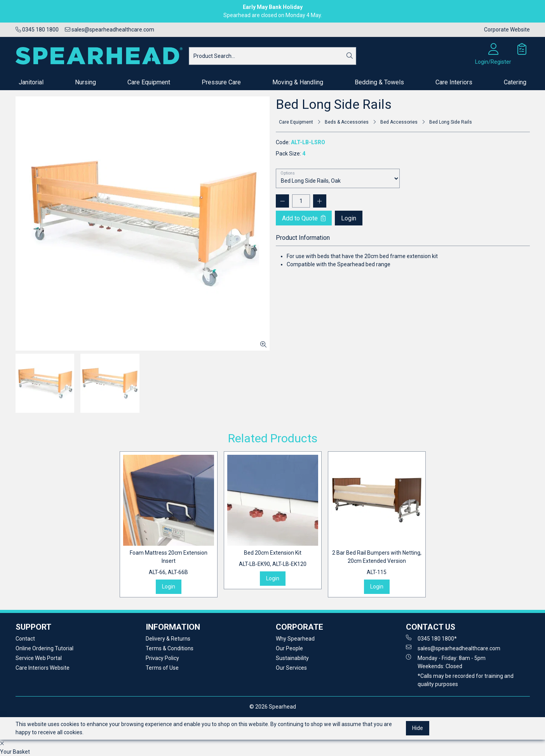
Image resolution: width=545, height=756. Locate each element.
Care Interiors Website (43, 668)
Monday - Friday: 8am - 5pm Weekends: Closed (446, 662)
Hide (418, 728)
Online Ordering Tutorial (44, 648)
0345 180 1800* (431, 638)
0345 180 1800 (37, 30)
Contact (25, 639)
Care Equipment (149, 82)
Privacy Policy (162, 658)
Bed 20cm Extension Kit (273, 559)
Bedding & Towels (379, 82)
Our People (289, 648)
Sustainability (292, 658)
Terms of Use (162, 668)
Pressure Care (221, 82)
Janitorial (31, 82)
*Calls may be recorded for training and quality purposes (466, 680)
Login (349, 218)
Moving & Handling (298, 82)
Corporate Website (507, 30)
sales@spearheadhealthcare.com (110, 30)
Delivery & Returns (168, 639)
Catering (515, 82)
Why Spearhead (295, 639)
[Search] (350, 56)
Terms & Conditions (170, 648)
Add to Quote (304, 218)
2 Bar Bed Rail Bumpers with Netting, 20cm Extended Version (377, 563)
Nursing (85, 82)
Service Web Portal (39, 658)
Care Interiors (454, 82)
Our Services (291, 668)
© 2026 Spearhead (273, 707)
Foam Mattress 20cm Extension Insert (169, 563)
